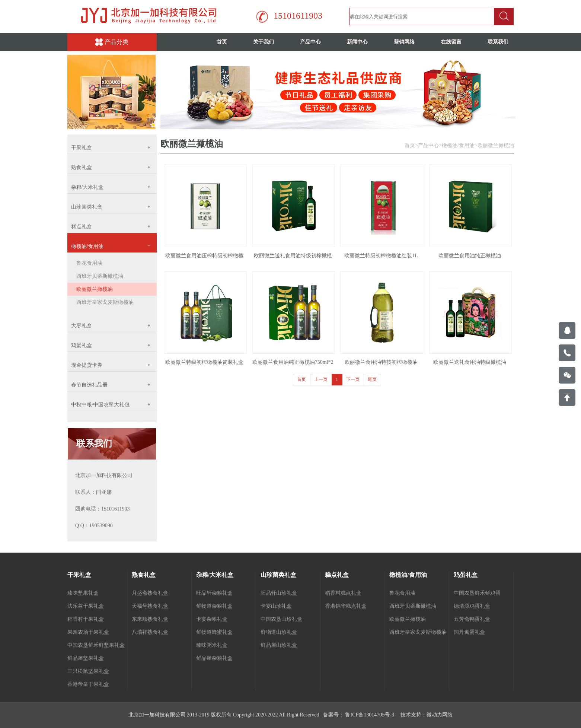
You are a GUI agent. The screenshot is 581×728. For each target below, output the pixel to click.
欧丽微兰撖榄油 (95, 289)
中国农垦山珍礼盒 (281, 619)
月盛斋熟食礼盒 (150, 593)
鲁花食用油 (89, 263)
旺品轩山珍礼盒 (279, 593)
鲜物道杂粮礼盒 (214, 606)
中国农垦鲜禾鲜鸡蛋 (477, 593)
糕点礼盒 (337, 575)
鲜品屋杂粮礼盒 (214, 658)
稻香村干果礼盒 (86, 619)
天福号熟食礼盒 (150, 606)
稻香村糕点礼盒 (343, 593)
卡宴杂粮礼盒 (212, 619)
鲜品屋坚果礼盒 (86, 658)
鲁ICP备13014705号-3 (369, 715)
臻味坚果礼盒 (83, 593)
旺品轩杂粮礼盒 (214, 593)
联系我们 (498, 42)
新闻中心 (357, 42)
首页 (222, 42)
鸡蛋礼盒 (466, 575)
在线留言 (451, 42)
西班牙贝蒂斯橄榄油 (100, 276)
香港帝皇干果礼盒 (88, 684)
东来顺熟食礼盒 (150, 619)
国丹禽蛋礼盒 (469, 632)
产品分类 (112, 42)
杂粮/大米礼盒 (215, 575)
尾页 (372, 379)
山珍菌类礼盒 (278, 575)
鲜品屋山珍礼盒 (279, 645)
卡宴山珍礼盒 (276, 606)
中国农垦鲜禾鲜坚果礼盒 (96, 645)
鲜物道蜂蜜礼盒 (214, 632)
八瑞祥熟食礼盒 (150, 632)
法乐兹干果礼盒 (86, 606)
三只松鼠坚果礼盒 (88, 671)
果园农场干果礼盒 (88, 632)
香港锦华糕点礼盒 (346, 606)
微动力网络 (440, 715)
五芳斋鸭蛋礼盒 (472, 619)
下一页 (353, 379)
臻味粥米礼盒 (212, 645)
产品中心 (310, 42)
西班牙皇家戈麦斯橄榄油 (105, 302)
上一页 (321, 379)
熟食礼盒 (144, 575)
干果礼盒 (79, 575)
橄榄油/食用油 (458, 145)
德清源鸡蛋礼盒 (472, 606)
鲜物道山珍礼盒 (279, 632)
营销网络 (404, 42)
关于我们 (264, 42)
